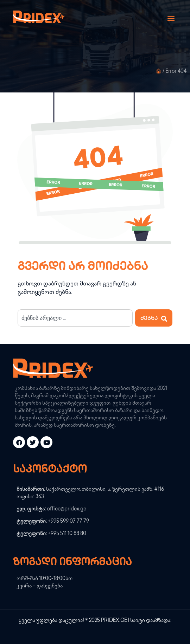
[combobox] (75, 318)
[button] (171, 18)
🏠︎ (159, 72)
